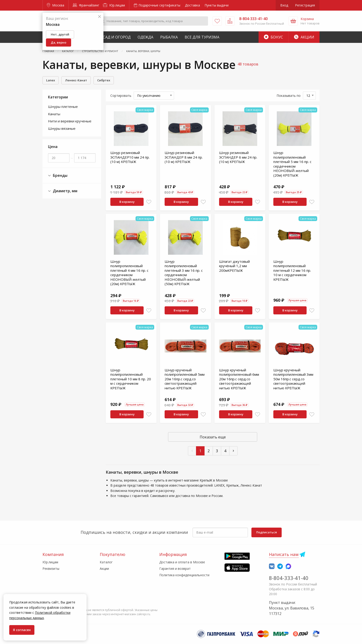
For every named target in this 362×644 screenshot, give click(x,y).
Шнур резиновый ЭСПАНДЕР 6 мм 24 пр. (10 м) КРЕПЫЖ (238, 157)
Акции (304, 37)
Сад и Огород (117, 37)
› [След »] (233, 450)
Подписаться (267, 532)
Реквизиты (51, 569)
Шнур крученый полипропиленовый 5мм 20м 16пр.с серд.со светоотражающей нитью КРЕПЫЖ (185, 379)
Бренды (58, 176)
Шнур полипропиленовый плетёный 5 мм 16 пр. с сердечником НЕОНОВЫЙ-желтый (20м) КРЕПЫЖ (292, 164)
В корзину (127, 202)
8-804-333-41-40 (289, 578)
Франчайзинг (86, 5)
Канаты (54, 114)
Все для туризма (202, 37)
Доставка (192, 5)
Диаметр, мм (63, 191)
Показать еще (213, 437)
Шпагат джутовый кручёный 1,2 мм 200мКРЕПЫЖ (234, 266)
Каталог (106, 562)
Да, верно (59, 42)
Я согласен (22, 630)
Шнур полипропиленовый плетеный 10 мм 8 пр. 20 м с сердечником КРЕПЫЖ (131, 379)
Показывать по (289, 96)
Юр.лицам (114, 5)
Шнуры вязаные (62, 128)
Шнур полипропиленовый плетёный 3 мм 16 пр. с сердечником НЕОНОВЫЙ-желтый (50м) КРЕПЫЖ (184, 273)
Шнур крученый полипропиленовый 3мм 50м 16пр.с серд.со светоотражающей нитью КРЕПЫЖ (293, 379)
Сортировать (121, 96)
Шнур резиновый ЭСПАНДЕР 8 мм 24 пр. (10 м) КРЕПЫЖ (184, 157)
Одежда (145, 37)
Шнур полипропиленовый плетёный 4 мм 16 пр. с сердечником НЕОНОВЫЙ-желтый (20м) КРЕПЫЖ (129, 273)
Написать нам (284, 554)
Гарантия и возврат (175, 569)
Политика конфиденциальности (184, 575)
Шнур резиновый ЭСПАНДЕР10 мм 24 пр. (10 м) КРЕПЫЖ (130, 157)
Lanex (51, 80)
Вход (284, 5)
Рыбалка (169, 37)
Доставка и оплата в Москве (182, 562)
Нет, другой (60, 34)
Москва (56, 5)
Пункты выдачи (217, 5)
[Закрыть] (100, 17)
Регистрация (305, 5)
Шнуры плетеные (63, 106)
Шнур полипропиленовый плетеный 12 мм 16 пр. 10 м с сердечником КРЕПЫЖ (292, 270)
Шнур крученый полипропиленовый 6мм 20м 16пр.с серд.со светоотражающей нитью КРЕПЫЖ (239, 379)
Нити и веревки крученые (70, 121)
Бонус (273, 37)
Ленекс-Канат (76, 80)
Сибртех (104, 80)
